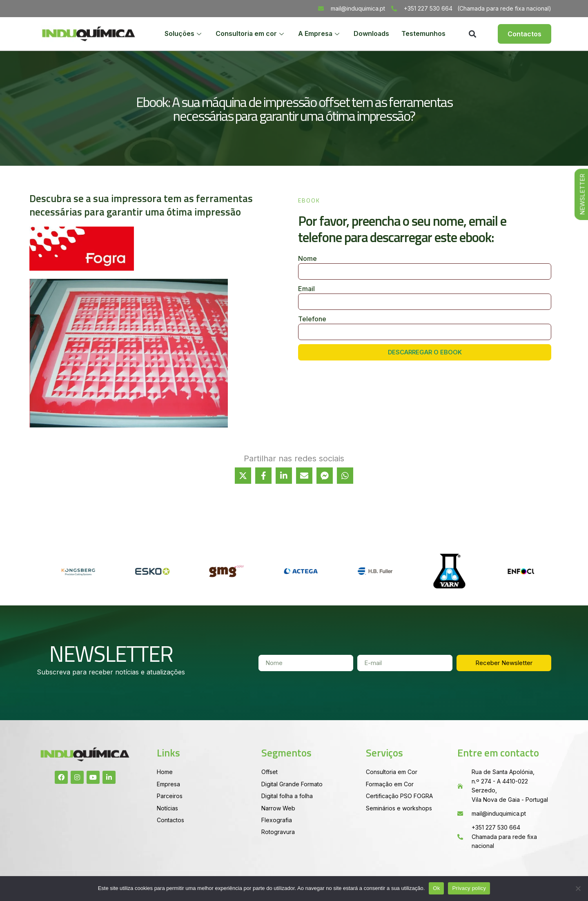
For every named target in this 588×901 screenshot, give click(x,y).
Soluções (183, 34)
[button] (472, 34)
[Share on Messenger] (325, 476)
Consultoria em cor (250, 34)
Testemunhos (423, 34)
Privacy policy (469, 888)
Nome (307, 258)
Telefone (312, 319)
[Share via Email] (304, 476)
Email (306, 289)
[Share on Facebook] (263, 476)
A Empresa (319, 34)
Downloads (371, 34)
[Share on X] (243, 476)
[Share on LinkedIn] (284, 476)
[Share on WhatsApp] (345, 476)
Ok (436, 888)
